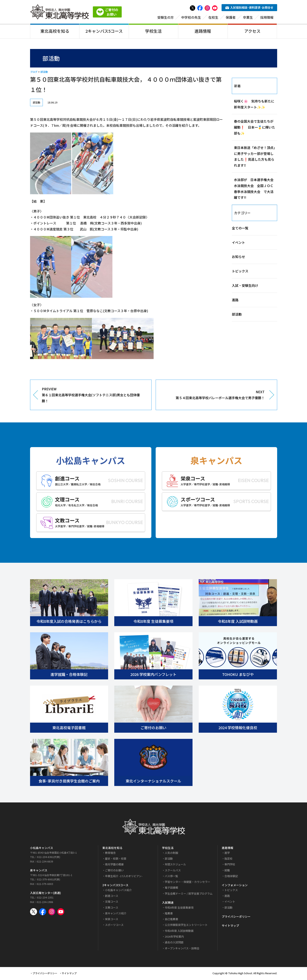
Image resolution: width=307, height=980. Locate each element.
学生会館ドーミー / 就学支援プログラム (189, 894)
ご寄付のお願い (114, 871)
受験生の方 (166, 18)
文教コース (112, 908)
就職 (227, 871)
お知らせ (238, 257)
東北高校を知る (55, 32)
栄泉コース (112, 920)
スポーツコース (114, 926)
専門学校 (230, 865)
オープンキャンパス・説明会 (182, 949)
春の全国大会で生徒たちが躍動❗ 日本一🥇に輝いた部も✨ (254, 128)
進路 (235, 300)
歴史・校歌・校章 (116, 859)
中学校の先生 (191, 18)
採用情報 (267, 18)
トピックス (240, 272)
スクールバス (173, 871)
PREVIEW (93, 396)
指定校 (228, 859)
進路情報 (203, 32)
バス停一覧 (171, 877)
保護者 (231, 18)
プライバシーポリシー (236, 917)
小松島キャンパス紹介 (118, 891)
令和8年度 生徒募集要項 (179, 908)
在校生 (213, 18)
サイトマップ (230, 926)
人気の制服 (171, 853)
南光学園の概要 (114, 865)
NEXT (213, 396)
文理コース (112, 902)
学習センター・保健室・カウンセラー (187, 883)
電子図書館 (171, 888)
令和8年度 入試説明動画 (179, 931)
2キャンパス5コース (104, 32)
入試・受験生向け (245, 286)
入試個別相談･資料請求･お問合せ (249, 8)
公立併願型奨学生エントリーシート (186, 926)
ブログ (34, 73)
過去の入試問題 (174, 943)
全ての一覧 (240, 229)
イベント (238, 243)
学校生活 (153, 32)
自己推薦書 (171, 920)
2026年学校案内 (174, 937)
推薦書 (169, 914)
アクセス (252, 32)
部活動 (44, 73)
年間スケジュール (175, 865)
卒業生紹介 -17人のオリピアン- (124, 877)
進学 (227, 853)
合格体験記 (231, 877)
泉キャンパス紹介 (116, 914)
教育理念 (110, 853)
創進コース (112, 897)
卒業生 (248, 18)
